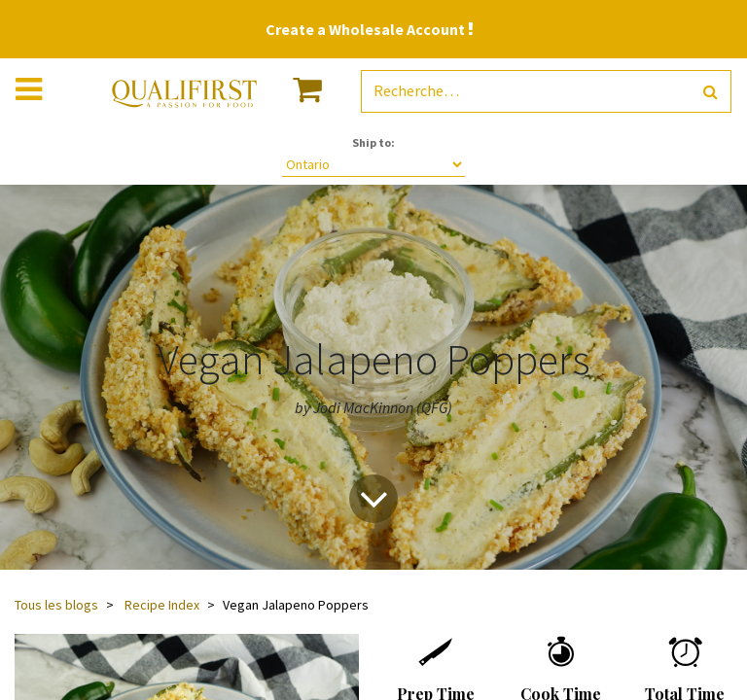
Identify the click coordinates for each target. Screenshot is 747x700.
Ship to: (373, 142)
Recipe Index (162, 605)
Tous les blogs (56, 605)
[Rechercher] (711, 92)
